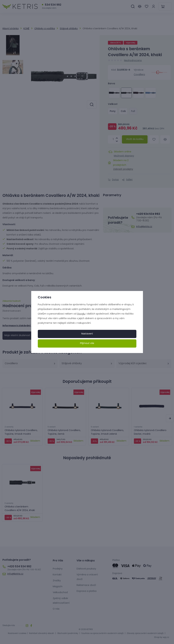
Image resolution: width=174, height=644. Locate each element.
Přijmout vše (87, 343)
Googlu (81, 314)
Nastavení (87, 334)
